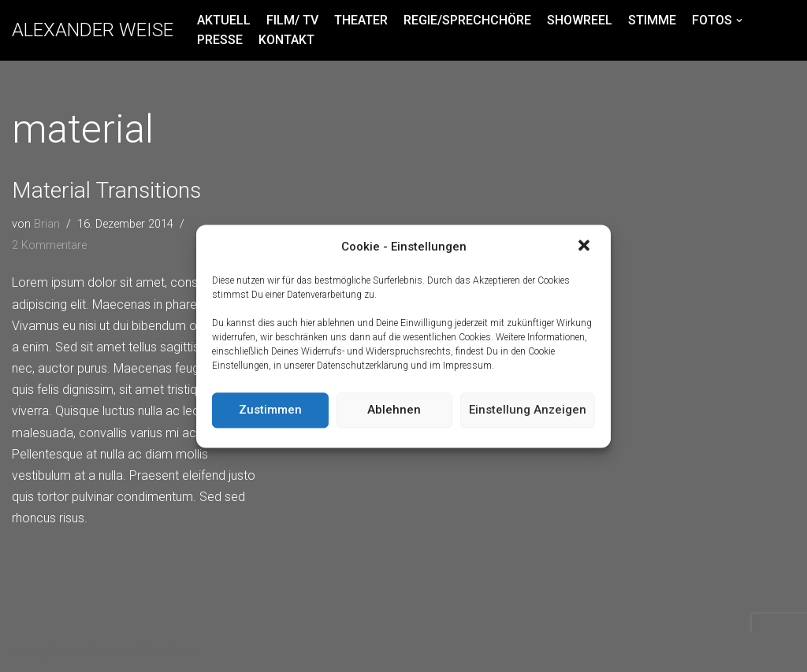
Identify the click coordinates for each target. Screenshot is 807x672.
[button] (586, 247)
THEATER (361, 20)
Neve (26, 652)
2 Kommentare (49, 245)
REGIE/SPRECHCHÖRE (467, 20)
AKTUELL (224, 20)
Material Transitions (106, 190)
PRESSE (220, 40)
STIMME (652, 20)
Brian (47, 224)
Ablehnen (394, 410)
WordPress (167, 652)
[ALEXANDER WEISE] (93, 30)
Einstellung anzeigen (528, 410)
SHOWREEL (580, 20)
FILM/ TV (292, 20)
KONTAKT (286, 40)
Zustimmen (270, 410)
